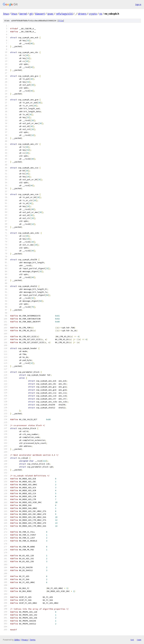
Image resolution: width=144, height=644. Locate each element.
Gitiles (17, 640)
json (139, 640)
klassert (40, 14)
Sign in (138, 4)
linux (6, 14)
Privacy (25, 640)
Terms (32, 640)
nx (101, 14)
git (31, 14)
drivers (82, 14)
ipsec (50, 14)
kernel (23, 14)
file (61, 21)
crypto (93, 14)
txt (132, 640)
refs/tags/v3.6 (64, 14)
